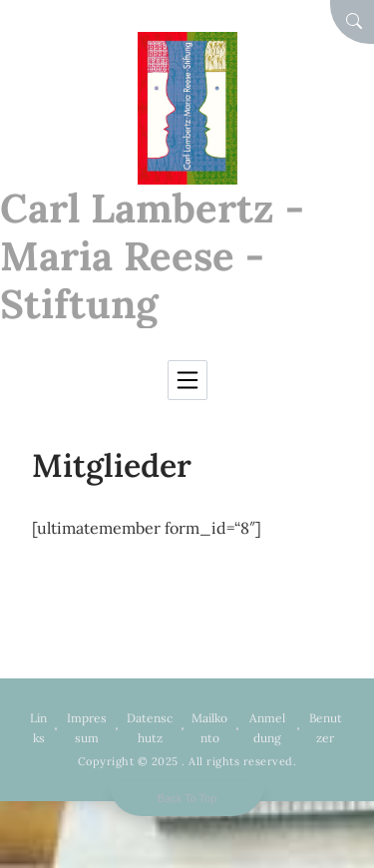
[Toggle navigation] (187, 380)
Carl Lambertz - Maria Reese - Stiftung (152, 256)
